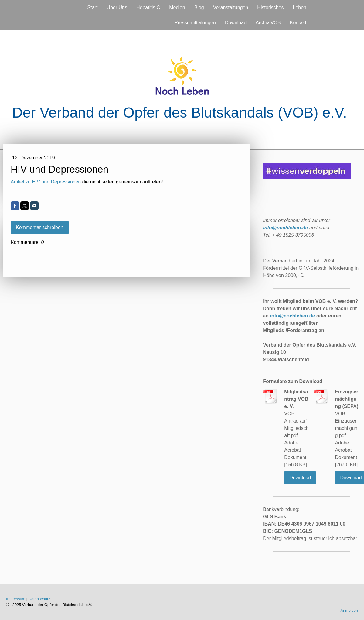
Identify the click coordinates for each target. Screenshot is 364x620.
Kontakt (298, 23)
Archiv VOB (268, 23)
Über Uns (117, 7)
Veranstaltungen (231, 7)
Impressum (16, 599)
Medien (177, 7)
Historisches (270, 7)
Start (93, 7)
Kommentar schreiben (40, 227)
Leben (300, 7)
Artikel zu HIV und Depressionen (46, 182)
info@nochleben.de (292, 316)
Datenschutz (39, 599)
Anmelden (349, 610)
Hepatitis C (148, 7)
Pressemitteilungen (195, 23)
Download (236, 23)
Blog (199, 7)
